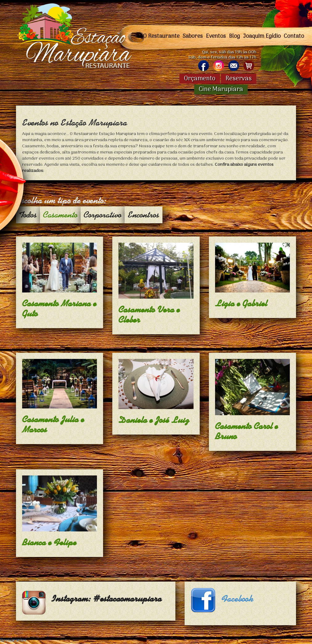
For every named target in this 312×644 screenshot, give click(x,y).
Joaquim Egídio (262, 36)
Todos (28, 215)
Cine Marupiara (221, 89)
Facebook (238, 599)
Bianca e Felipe (49, 543)
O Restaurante (161, 36)
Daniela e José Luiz (154, 420)
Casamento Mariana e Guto (59, 309)
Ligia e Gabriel (241, 304)
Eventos (216, 36)
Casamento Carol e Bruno (247, 431)
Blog (234, 36)
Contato (294, 36)
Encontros (144, 215)
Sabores (193, 36)
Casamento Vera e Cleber (149, 315)
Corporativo (103, 215)
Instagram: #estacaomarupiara (107, 599)
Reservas (239, 79)
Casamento (60, 215)
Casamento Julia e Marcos (53, 425)
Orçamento (200, 79)
